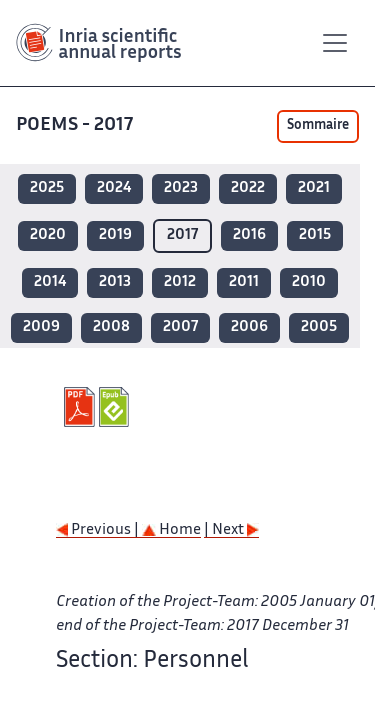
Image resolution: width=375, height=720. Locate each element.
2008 (111, 327)
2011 (244, 282)
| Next (231, 530)
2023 (181, 188)
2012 (180, 282)
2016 (249, 235)
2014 (50, 282)
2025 (47, 188)
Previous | (99, 530)
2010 (309, 282)
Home (171, 530)
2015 (315, 235)
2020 (48, 235)
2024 (114, 188)
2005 (319, 327)
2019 (115, 235)
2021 (314, 188)
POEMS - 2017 (76, 125)
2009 (41, 327)
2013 (115, 282)
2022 (248, 188)
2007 (180, 327)
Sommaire (318, 126)
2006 (249, 327)
